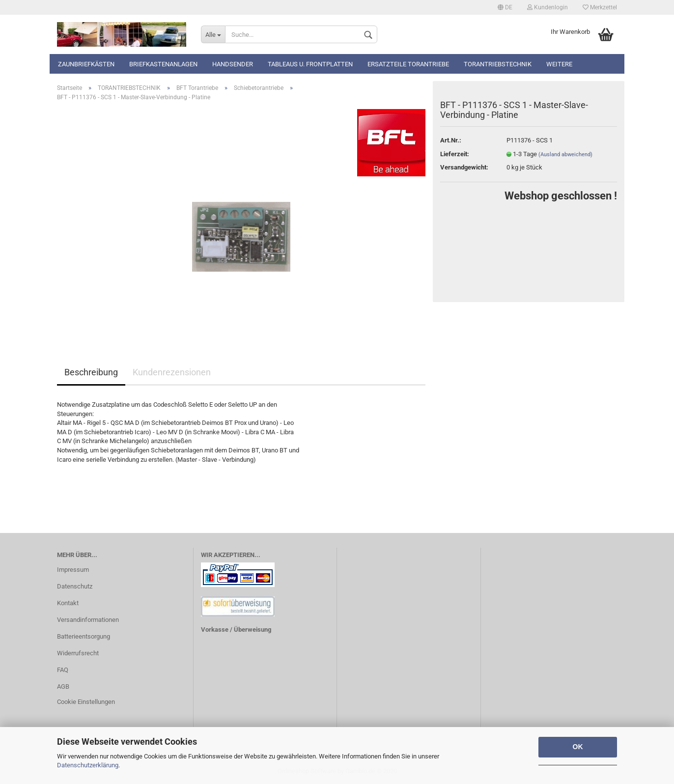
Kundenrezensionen (172, 372)
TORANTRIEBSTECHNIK (498, 64)
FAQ (63, 670)
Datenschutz (75, 586)
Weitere (559, 64)
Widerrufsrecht (78, 653)
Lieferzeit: (455, 154)
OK (578, 747)
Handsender (233, 64)
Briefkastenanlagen (163, 64)
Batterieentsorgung (84, 636)
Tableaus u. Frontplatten (310, 64)
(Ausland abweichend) (565, 154)
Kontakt (68, 603)
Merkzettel (600, 7)
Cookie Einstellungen (86, 702)
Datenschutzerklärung (88, 765)
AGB (63, 686)
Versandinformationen (88, 620)
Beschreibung (91, 372)
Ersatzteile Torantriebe (408, 64)
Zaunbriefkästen (86, 64)
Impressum (73, 570)
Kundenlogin (548, 7)
